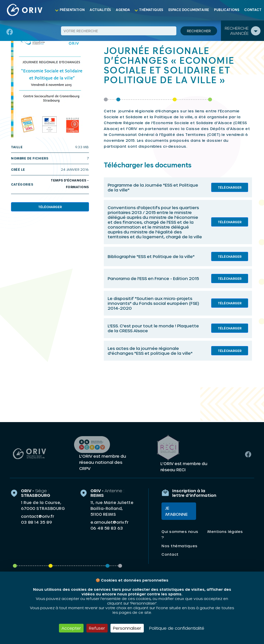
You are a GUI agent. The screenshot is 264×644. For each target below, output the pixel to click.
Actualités (100, 10)
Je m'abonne (176, 511)
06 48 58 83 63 (107, 528)
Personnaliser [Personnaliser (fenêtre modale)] (127, 628)
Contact (253, 10)
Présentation (72, 10)
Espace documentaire (189, 10)
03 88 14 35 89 (37, 522)
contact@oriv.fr (38, 516)
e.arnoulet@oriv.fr (109, 522)
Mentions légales (225, 532)
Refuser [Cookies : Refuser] (97, 628)
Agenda (123, 10)
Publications (227, 10)
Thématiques (151, 10)
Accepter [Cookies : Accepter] (71, 628)
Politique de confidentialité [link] (177, 628)
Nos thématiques (180, 546)
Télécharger (50, 207)
